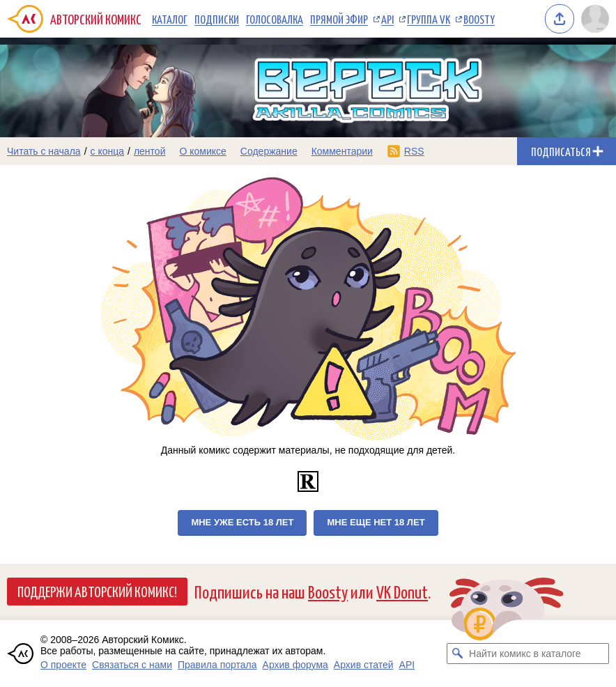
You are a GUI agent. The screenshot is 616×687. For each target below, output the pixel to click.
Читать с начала (44, 151)
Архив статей (364, 665)
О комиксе (202, 151)
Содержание (269, 151)
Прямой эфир (339, 19)
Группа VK (429, 19)
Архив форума (295, 665)
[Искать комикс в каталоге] (457, 654)
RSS (414, 151)
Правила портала (217, 665)
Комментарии (342, 151)
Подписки (217, 19)
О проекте (63, 665)
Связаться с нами (132, 665)
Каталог (170, 19)
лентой (150, 151)
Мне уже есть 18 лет (242, 522)
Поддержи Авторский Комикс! (97, 591)
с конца (108, 151)
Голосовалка (275, 19)
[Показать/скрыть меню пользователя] (595, 19)
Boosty (479, 19)
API (387, 19)
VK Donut (402, 591)
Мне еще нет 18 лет (376, 522)
